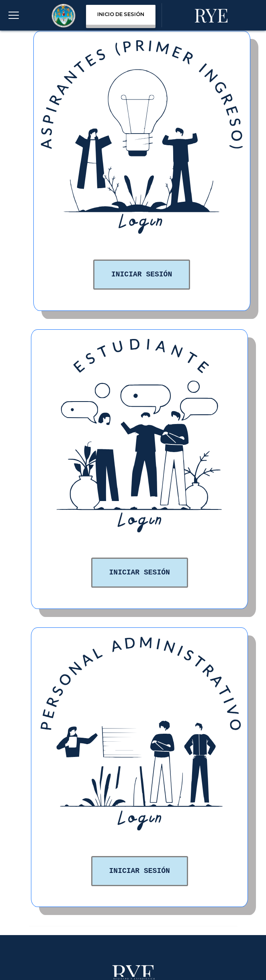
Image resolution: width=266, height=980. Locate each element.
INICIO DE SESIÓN (121, 14)
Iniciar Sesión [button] (142, 274)
